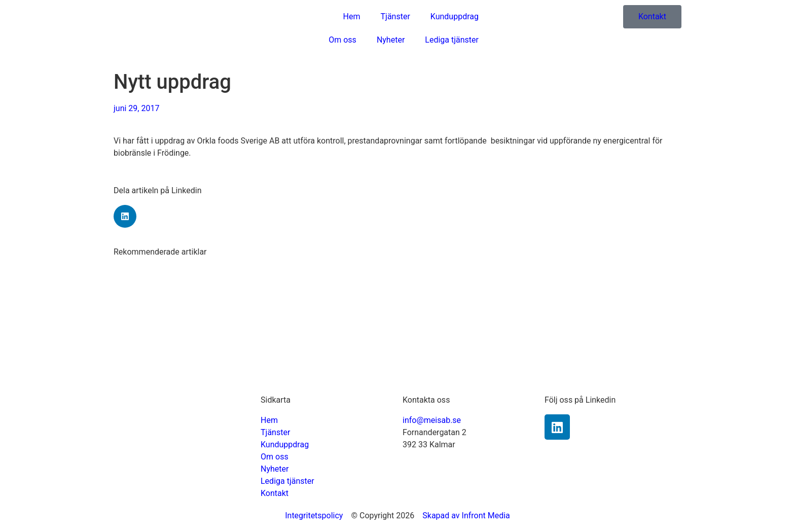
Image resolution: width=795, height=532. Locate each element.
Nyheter (391, 40)
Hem (352, 16)
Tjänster (395, 16)
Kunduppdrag (455, 16)
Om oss (342, 40)
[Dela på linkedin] (125, 216)
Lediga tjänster (452, 40)
